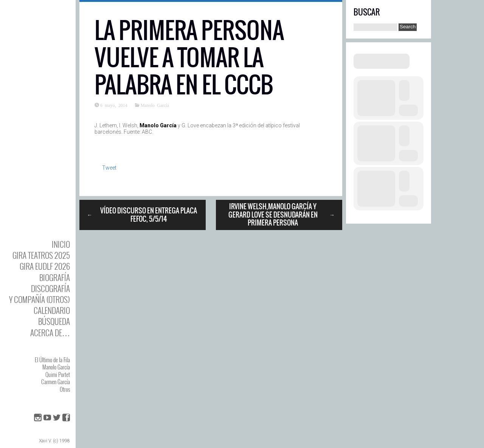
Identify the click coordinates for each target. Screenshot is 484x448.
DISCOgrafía (50, 288)
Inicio (61, 244)
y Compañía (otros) (40, 299)
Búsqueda (54, 321)
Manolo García (56, 367)
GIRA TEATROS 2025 (41, 255)
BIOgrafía (55, 277)
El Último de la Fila (52, 360)
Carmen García (56, 382)
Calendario (52, 310)
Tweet (109, 168)
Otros (65, 389)
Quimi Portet (58, 374)
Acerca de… (50, 333)
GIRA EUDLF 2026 (45, 266)
